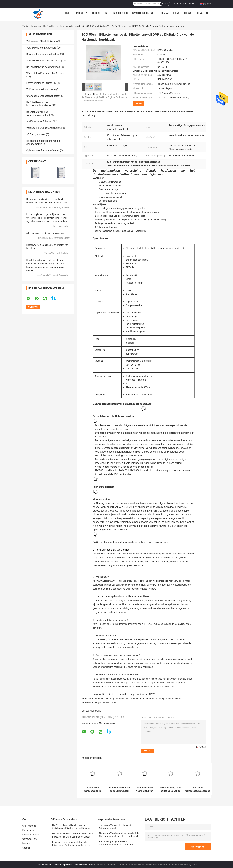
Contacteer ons (170, 13)
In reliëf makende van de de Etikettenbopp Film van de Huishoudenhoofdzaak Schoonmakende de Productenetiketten (120, 789)
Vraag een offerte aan (183, 4)
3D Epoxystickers (36, 134)
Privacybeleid (45, 865)
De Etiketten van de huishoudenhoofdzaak (64, 26)
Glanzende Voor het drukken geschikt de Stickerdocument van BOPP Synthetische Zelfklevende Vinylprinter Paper (120, 835)
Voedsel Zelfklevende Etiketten (43, 61)
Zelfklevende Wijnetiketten (41, 89)
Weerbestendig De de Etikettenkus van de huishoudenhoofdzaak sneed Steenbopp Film (171, 789)
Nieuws (188, 13)
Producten (81, 13)
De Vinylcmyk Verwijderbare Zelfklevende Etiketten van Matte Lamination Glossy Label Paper (73, 836)
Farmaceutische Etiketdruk (41, 83)
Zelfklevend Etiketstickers (41, 41)
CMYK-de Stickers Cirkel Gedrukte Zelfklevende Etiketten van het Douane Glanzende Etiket (71, 827)
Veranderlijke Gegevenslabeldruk (44, 128)
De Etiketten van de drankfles (43, 67)
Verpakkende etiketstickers (41, 48)
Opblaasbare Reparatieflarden (43, 150)
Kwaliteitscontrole (144, 13)
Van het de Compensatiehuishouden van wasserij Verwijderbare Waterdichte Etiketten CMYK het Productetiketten (198, 789)
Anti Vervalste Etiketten (39, 121)
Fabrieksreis (120, 13)
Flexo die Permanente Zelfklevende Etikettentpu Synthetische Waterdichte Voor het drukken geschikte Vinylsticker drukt (72, 844)
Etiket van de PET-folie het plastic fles (106, 699)
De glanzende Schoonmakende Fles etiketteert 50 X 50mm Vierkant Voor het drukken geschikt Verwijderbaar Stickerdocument (93, 789)
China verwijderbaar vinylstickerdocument (73, 865)
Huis (68, 13)
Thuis (25, 26)
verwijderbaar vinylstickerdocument (99, 703)
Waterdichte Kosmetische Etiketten (46, 73)
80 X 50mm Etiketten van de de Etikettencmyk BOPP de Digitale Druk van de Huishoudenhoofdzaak (104, 97)
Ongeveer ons (100, 13)
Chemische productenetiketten (43, 96)
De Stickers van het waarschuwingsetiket (38, 113)
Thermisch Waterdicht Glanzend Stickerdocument (115, 827)
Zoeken (165, 4)
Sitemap (27, 848)
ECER (194, 865)
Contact (139, 104)
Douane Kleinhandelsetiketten (43, 54)
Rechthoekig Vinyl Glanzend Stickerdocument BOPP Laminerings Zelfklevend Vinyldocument (117, 843)
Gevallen (202, 13)
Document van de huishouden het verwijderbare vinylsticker (154, 699)
